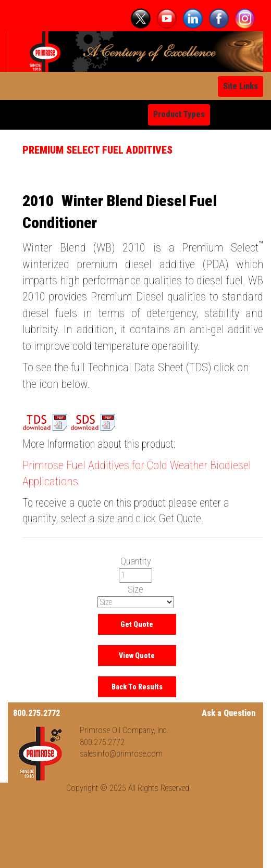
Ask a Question (229, 713)
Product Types (179, 114)
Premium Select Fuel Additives (97, 150)
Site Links (241, 86)
